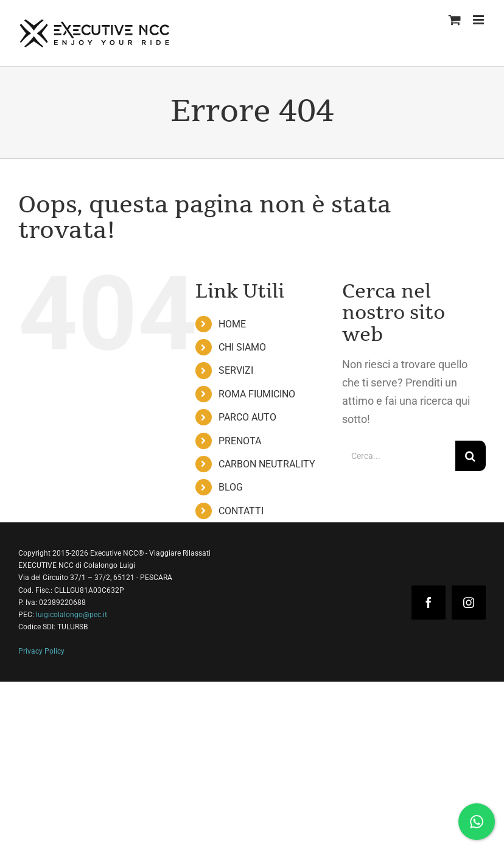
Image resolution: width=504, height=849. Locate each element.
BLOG (231, 487)
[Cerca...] (399, 456)
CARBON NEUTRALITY (267, 464)
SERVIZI (236, 370)
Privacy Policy (41, 651)
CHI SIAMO (242, 347)
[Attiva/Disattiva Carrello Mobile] (455, 20)
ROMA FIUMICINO (257, 394)
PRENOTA (240, 441)
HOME (232, 324)
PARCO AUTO (247, 417)
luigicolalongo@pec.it (72, 615)
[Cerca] (471, 456)
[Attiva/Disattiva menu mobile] (479, 20)
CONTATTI (241, 511)
